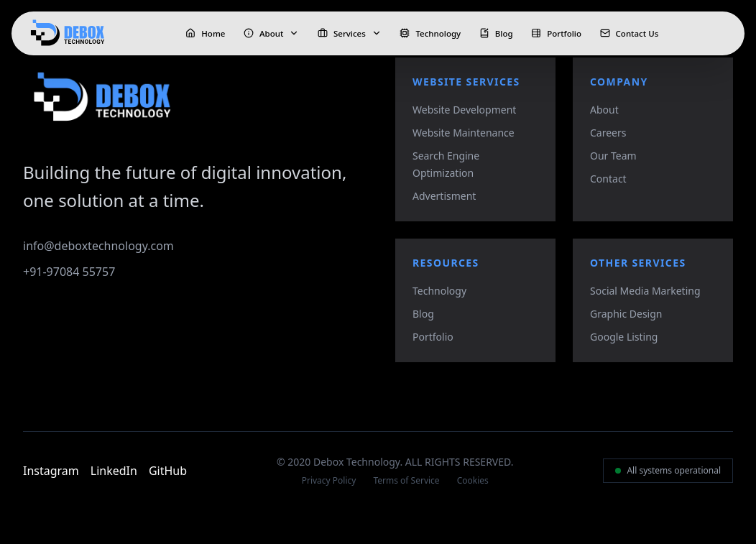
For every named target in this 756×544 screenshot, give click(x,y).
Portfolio (433, 337)
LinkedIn (114, 471)
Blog (423, 314)
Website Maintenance (464, 133)
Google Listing (624, 337)
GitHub (168, 471)
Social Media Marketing (645, 291)
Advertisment (444, 196)
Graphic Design (626, 314)
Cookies (473, 481)
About (604, 110)
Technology (439, 291)
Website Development (464, 110)
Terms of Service (406, 481)
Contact (608, 179)
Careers (608, 133)
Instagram (51, 471)
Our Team (613, 156)
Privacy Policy (329, 481)
